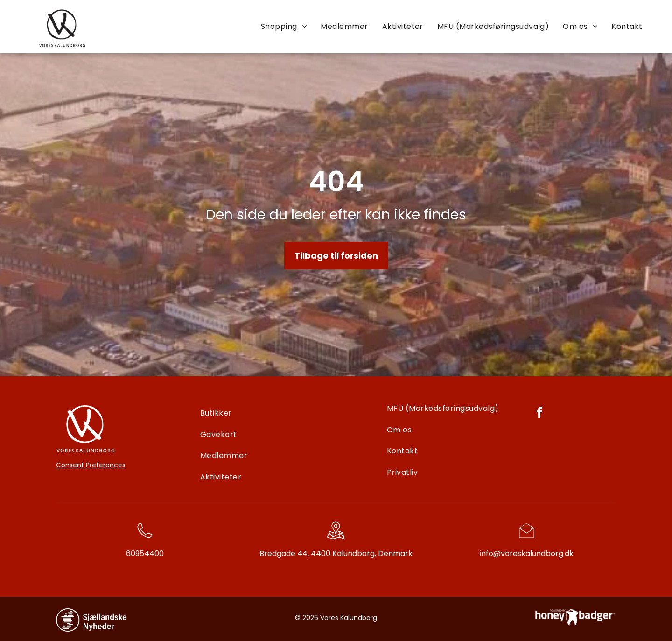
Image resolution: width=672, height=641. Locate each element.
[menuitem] (284, 26)
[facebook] (539, 414)
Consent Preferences (91, 465)
